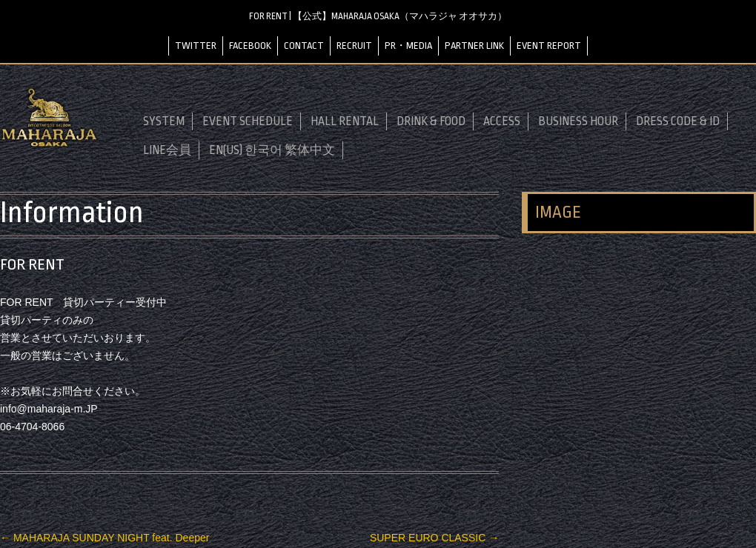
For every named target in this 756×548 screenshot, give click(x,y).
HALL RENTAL (345, 121)
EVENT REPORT (549, 46)
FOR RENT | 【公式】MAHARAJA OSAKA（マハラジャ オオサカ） (378, 16)
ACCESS (502, 121)
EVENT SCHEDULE (248, 121)
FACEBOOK (250, 46)
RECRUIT (354, 46)
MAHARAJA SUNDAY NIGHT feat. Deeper (105, 538)
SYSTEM (164, 121)
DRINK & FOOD (431, 121)
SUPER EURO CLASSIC (434, 538)
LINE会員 (167, 150)
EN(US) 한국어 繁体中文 (272, 150)
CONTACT (304, 46)
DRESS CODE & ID (678, 121)
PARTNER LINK (474, 46)
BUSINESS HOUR (578, 121)
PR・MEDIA (408, 46)
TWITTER (196, 46)
